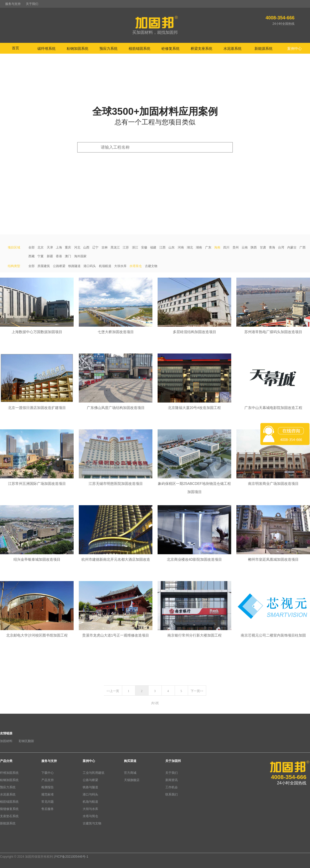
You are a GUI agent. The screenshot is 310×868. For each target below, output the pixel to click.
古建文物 (151, 266)
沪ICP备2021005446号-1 (71, 857)
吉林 (105, 247)
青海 (272, 247)
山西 (86, 247)
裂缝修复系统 (9, 809)
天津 (50, 247)
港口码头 (90, 266)
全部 (32, 247)
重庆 (68, 247)
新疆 (50, 256)
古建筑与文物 (92, 823)
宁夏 (41, 256)
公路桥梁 (59, 266)
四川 (226, 247)
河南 (181, 247)
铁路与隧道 (90, 787)
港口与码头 (90, 794)
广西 (303, 247)
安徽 (144, 247)
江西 (162, 247)
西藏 (32, 256)
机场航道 (105, 266)
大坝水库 (120, 266)
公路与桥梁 (90, 780)
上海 (59, 247)
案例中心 (89, 761)
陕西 (254, 247)
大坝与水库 (90, 809)
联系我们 (172, 794)
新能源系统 (8, 823)
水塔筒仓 (136, 266)
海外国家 (80, 256)
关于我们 (32, 4)
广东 (208, 247)
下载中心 (48, 773)
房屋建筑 (44, 266)
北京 (41, 247)
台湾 (281, 247)
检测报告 (48, 787)
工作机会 (172, 787)
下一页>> (197, 691)
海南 (217, 247)
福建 (153, 247)
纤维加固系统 (9, 773)
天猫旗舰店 (132, 780)
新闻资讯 (172, 780)
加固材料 (6, 741)
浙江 (135, 247)
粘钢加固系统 (9, 780)
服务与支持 (13, 4)
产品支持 (48, 780)
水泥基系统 (8, 794)
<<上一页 (113, 691)
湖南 (199, 247)
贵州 (236, 247)
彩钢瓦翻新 (26, 741)
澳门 (68, 256)
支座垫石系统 (9, 816)
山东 (172, 247)
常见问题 (48, 802)
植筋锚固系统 (9, 802)
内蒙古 (292, 247)
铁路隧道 (74, 266)
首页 (16, 48)
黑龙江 (115, 247)
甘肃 (263, 247)
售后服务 (48, 809)
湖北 (190, 247)
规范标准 (48, 794)
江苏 (126, 247)
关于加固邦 (173, 761)
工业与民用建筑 (94, 773)
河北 (77, 247)
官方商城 (130, 773)
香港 (59, 256)
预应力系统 (8, 787)
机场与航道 (90, 802)
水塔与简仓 (90, 816)
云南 (245, 247)
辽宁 (95, 247)
